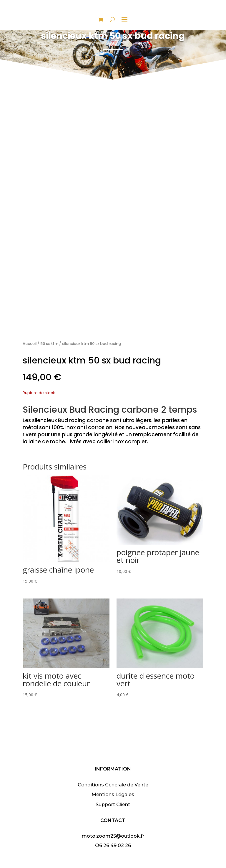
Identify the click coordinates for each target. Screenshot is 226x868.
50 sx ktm (49, 344)
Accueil (30, 344)
